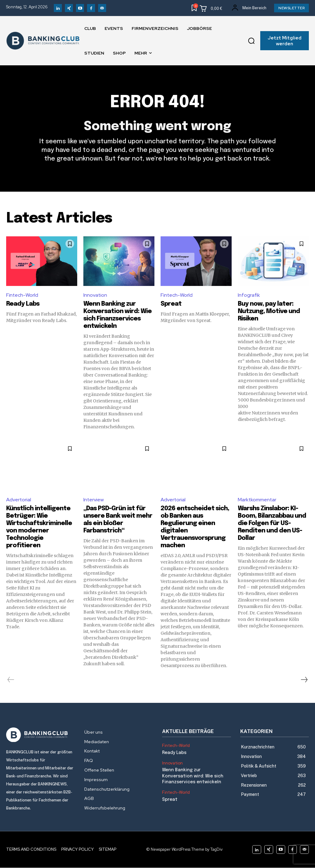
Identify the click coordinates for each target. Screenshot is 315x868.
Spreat (171, 304)
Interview (94, 500)
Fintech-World (22, 295)
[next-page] (304, 680)
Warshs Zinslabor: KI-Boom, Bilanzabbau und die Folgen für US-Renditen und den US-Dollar (272, 524)
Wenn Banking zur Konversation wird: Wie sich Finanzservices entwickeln (193, 776)
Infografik (249, 295)
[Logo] (41, 735)
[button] (251, 41)
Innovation (95, 295)
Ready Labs (23, 304)
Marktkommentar (257, 500)
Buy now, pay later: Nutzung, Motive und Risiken (269, 311)
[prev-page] (11, 680)
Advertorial (19, 500)
